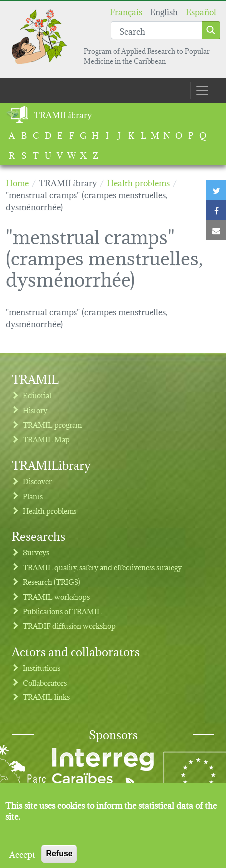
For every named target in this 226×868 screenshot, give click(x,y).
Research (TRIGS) (52, 581)
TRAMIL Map (46, 439)
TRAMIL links (46, 697)
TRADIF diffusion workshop (69, 626)
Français (126, 11)
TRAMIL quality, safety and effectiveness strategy (102, 567)
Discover (37, 481)
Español (201, 11)
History (35, 410)
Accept (22, 861)
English (164, 11)
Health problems (50, 510)
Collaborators (45, 682)
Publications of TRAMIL (62, 611)
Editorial (37, 395)
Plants (33, 496)
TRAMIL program (52, 424)
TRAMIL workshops (56, 596)
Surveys (36, 552)
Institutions (41, 667)
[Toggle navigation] (202, 90)
